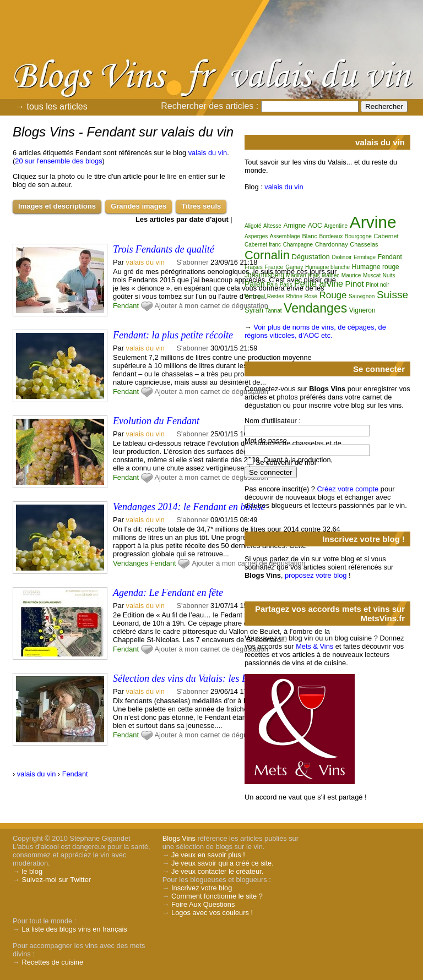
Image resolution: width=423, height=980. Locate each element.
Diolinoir (341, 257)
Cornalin (267, 255)
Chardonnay (332, 244)
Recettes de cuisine (52, 962)
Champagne (298, 245)
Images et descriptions (57, 206)
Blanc (310, 236)
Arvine (373, 222)
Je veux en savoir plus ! (208, 855)
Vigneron (362, 310)
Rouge (333, 295)
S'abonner (193, 262)
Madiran (296, 275)
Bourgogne (358, 236)
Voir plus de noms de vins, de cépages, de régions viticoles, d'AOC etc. (315, 331)
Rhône (294, 296)
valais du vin (208, 153)
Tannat (274, 311)
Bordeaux (331, 236)
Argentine (336, 226)
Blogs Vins (179, 838)
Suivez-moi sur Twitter (56, 880)
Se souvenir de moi (286, 462)
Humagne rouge (376, 267)
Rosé (311, 296)
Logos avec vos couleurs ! (212, 913)
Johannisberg (264, 275)
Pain (272, 285)
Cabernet (386, 236)
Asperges (256, 236)
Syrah (254, 310)
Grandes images (139, 206)
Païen (255, 284)
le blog (32, 871)
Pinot (355, 284)
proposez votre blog (316, 575)
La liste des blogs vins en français (74, 929)
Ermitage (365, 257)
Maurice (351, 275)
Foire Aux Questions (203, 904)
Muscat (372, 275)
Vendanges (131, 563)
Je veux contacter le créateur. (217, 871)
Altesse (272, 226)
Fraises (254, 267)
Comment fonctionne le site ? (217, 896)
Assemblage (285, 236)
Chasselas (364, 244)
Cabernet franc (263, 245)
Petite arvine (319, 284)
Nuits (389, 275)
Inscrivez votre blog (202, 888)
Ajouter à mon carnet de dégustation (211, 306)
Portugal (255, 296)
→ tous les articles (51, 106)
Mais (314, 275)
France (274, 267)
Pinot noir (377, 285)
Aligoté (253, 226)
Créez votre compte (348, 489)
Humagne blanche (327, 267)
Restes (276, 296)
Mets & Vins (314, 646)
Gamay (294, 267)
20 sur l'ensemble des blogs (58, 161)
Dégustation (310, 257)
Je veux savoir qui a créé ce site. (223, 863)
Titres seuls (201, 206)
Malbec (330, 275)
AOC (315, 226)
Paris (286, 285)
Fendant (126, 306)
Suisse (392, 295)
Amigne (294, 226)
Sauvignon (362, 296)
